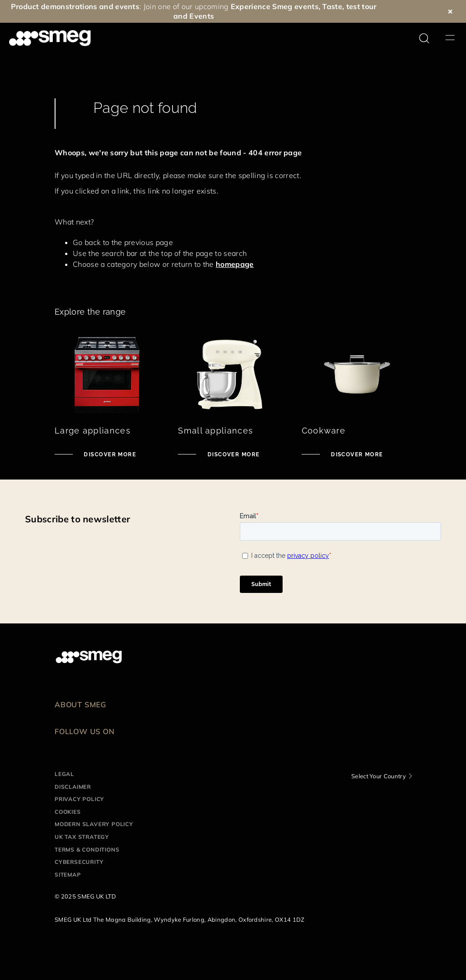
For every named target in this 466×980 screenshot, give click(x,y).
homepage (235, 264)
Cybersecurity (79, 862)
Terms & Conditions (87, 850)
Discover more (109, 454)
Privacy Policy (79, 799)
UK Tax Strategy (82, 837)
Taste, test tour (349, 6)
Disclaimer (73, 787)
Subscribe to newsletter (78, 519)
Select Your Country (379, 776)
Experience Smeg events (275, 6)
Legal (64, 774)
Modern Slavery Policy (94, 824)
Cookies (68, 812)
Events (202, 16)
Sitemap (68, 875)
